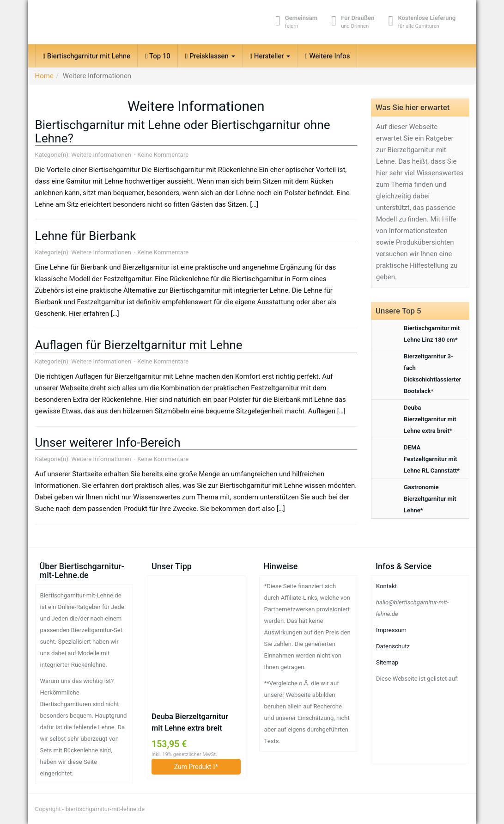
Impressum (391, 630)
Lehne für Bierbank (86, 236)
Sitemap (387, 662)
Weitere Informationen (101, 155)
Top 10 (158, 56)
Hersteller (270, 56)
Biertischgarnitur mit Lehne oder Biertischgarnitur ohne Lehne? (183, 132)
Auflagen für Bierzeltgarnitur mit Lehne (139, 345)
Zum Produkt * (196, 767)
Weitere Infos (327, 56)
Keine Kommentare (163, 155)
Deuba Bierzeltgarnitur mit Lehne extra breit (190, 722)
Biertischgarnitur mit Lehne (87, 56)
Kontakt (386, 586)
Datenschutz (393, 646)
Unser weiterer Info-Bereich (108, 443)
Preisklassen (210, 56)
